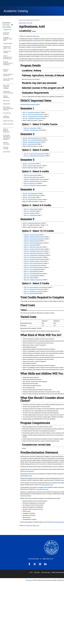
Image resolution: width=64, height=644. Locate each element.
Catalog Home (7, 30)
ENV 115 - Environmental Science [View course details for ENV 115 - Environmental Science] (33, 265)
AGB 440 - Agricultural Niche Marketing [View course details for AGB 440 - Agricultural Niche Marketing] (34, 237)
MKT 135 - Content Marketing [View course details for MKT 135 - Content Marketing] (32, 276)
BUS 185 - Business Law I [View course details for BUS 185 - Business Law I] (31, 183)
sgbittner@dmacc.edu (26, 476)
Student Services (8, 121)
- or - (41, 559)
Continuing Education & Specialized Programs (7, 137)
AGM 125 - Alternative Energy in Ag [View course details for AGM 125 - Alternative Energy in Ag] (33, 181)
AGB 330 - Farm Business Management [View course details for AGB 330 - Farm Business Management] (34, 239)
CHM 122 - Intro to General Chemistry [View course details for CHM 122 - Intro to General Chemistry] (34, 263)
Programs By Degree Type (7, 47)
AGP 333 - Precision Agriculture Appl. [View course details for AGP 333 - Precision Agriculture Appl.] (32, 166)
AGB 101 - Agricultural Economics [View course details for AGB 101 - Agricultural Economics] (31, 195)
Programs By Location (7, 52)
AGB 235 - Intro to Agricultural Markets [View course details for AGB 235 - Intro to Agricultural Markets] (33, 140)
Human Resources (29, 471)
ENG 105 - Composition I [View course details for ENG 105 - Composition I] (30, 128)
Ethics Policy (37, 572)
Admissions (7, 101)
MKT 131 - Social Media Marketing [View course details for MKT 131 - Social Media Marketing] (33, 274)
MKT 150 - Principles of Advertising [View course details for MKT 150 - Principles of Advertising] (33, 280)
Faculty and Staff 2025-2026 (8, 80)
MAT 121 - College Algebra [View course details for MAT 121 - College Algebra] (31, 209)
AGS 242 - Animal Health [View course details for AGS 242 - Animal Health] (29, 197)
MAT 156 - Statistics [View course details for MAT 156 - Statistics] (29, 213)
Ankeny (34, 31)
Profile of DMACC (6, 70)
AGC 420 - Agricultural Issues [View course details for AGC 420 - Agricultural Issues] (32, 235)
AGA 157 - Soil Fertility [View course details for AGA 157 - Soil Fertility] (30, 245)
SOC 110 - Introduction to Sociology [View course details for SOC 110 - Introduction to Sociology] (33, 291)
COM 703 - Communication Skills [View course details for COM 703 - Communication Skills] (33, 130)
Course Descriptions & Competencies (7, 57)
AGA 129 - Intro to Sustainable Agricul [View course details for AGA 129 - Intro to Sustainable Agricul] (34, 243)
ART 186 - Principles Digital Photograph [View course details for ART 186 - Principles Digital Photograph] (34, 259)
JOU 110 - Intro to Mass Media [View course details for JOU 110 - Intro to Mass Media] (32, 270)
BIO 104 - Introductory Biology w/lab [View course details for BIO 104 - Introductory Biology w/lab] (34, 261)
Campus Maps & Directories (8, 75)
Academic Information (6, 117)
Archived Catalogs (6, 148)
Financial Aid (7, 113)
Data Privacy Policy (46, 572)
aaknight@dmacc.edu (47, 485)
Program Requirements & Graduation (8, 63)
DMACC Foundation (6, 143)
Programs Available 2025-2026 (8, 39)
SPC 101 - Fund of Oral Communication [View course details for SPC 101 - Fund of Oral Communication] (34, 154)
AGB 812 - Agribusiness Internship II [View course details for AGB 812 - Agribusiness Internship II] (32, 223)
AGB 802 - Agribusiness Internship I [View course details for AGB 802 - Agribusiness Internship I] (32, 142)
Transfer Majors (8, 43)
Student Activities (8, 124)
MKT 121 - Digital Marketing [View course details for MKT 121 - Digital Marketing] (31, 272)
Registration (7, 104)
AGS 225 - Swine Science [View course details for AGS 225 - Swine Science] (31, 175)
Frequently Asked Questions (8, 92)
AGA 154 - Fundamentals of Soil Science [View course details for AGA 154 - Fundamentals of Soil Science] (33, 116)
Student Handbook (6, 97)
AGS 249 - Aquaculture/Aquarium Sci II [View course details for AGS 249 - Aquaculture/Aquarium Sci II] (34, 253)
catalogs (30, 580)
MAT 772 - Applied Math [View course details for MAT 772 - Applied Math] (30, 215)
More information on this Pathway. (31, 79)
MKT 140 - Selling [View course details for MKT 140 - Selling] (29, 278)
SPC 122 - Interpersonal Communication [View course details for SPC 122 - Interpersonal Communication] (35, 156)
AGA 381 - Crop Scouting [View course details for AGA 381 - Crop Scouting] (29, 164)
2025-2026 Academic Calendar (6, 87)
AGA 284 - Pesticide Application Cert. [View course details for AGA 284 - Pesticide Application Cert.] (32, 138)
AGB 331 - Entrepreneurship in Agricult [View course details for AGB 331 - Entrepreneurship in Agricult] (34, 179)
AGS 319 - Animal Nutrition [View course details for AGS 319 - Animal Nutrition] (30, 144)
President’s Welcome (6, 34)
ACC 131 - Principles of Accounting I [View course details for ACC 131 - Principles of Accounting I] (33, 257)
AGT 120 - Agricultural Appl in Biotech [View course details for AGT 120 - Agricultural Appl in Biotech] (32, 199)
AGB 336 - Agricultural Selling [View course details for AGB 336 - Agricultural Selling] (32, 241)
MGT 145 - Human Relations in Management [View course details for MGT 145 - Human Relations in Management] (36, 287)
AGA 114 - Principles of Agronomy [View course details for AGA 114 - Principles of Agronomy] (31, 112)
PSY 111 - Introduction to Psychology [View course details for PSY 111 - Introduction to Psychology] (34, 289)
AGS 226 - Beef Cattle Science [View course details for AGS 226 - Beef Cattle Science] (32, 177)
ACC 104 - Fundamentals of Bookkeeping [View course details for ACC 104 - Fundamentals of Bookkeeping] (35, 255)
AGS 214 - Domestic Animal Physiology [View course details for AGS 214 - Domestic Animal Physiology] (34, 249)
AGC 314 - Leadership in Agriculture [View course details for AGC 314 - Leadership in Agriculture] (32, 118)
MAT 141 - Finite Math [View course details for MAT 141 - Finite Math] (30, 211)
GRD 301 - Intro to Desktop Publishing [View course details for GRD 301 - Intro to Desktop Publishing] (34, 267)
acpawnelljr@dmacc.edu (42, 489)
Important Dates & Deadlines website (30, 104)
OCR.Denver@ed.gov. (26, 496)
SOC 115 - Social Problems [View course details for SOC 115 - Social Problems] (31, 293)
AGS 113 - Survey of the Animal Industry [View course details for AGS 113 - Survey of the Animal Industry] (33, 114)
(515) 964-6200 (33, 559)
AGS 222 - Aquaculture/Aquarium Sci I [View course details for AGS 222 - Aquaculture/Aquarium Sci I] (34, 251)
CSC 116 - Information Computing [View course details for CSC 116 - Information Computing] (33, 185)
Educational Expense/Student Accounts (8, 108)
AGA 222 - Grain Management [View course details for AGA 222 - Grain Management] (30, 193)
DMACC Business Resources (6, 131)
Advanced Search (7, 27)
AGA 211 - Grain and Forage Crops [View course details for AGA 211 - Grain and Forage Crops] (33, 247)
